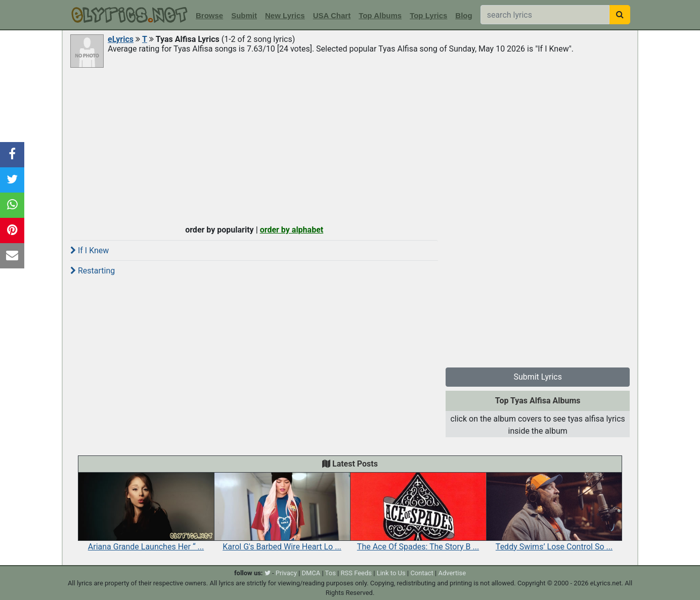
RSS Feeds (357, 573)
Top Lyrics (428, 15)
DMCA (311, 573)
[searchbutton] (620, 15)
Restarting (93, 271)
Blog (464, 15)
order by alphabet (292, 230)
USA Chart (332, 15)
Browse (209, 15)
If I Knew (90, 250)
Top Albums (380, 15)
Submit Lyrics (538, 377)
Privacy (286, 573)
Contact (422, 573)
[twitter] (268, 573)
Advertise (452, 573)
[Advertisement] (350, 145)
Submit (244, 15)
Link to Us (391, 573)
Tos (331, 573)
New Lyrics (285, 15)
